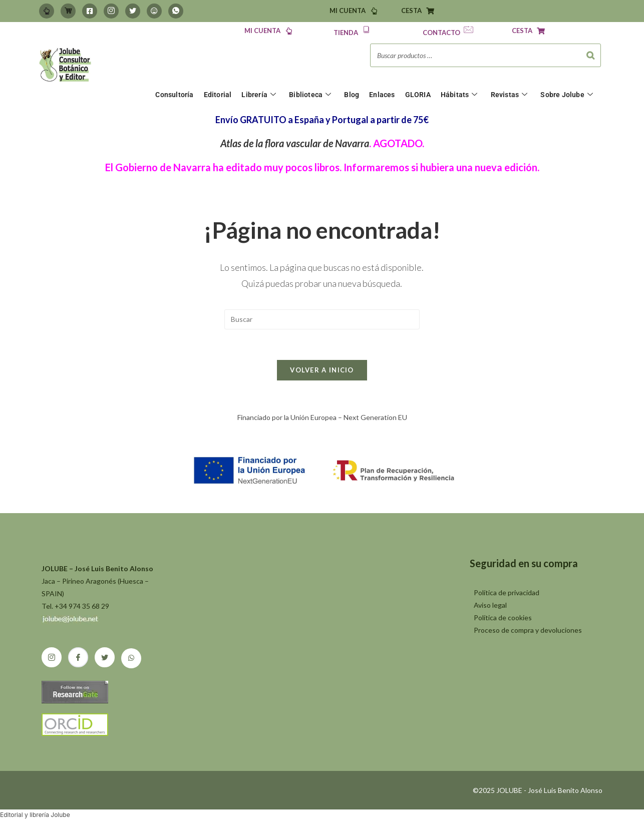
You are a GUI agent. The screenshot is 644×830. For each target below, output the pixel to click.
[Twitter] (133, 11)
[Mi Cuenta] (47, 11)
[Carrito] (68, 11)
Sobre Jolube (567, 95)
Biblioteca (310, 95)
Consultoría (174, 95)
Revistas (509, 95)
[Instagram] (111, 11)
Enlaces (382, 95)
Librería (259, 95)
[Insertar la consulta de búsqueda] (322, 319)
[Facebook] (90, 11)
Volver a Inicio (322, 370)
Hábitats (459, 95)
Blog (352, 95)
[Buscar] (590, 55)
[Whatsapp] (176, 11)
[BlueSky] (154, 11)
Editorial (218, 95)
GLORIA (418, 95)
